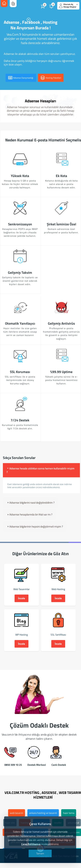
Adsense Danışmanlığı (21, 78)
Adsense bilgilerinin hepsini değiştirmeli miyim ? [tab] (35, 531)
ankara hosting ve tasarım (43, 813)
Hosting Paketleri (51, 78)
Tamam (40, 853)
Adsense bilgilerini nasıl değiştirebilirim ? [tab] (31, 507)
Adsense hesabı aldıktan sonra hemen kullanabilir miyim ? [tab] (40, 475)
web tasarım (17, 813)
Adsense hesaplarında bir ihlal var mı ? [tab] (29, 519)
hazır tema (69, 813)
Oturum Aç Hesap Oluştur (68, 6)
